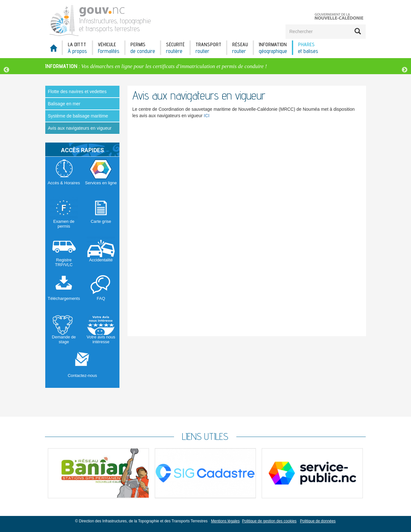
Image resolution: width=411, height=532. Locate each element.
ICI (207, 116)
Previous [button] (6, 70)
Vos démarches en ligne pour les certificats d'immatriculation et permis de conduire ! (174, 66)
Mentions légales (225, 521)
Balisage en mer (64, 104)
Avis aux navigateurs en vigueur (80, 128)
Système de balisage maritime (78, 116)
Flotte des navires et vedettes (77, 92)
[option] (205, 66)
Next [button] (405, 70)
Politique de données (318, 521)
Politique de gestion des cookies (269, 521)
